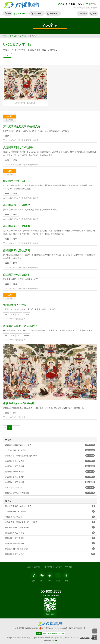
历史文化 (23, 36)
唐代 (6, 335)
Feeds (39, 634)
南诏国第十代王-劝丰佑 (17, 181)
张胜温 (7, 413)
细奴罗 (15, 284)
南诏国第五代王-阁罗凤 (17, 226)
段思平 (15, 160)
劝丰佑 (15, 194)
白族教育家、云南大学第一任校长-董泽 (50, 456)
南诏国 (7, 194)
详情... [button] (7, 55)
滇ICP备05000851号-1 (78, 628)
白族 (13, 314)
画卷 (14, 413)
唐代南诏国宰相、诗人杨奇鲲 (20, 326)
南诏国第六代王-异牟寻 (17, 205)
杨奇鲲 (26, 335)
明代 (6, 314)
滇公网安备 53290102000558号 (53, 628)
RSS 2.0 (46, 634)
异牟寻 (15, 215)
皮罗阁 (15, 263)
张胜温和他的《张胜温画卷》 (20, 403)
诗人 (19, 314)
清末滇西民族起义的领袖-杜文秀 (22, 126)
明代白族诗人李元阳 (17, 45)
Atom (63, 634)
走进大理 (13, 36)
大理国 (7, 160)
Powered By (51, 640)
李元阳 (26, 314)
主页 (5, 36)
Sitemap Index (85, 638)
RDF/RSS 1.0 (55, 634)
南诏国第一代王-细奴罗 (17, 275)
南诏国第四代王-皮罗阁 (17, 250)
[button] (21, 13)
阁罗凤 (15, 239)
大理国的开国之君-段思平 (18, 147)
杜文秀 (7, 136)
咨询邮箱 (91, 4)
